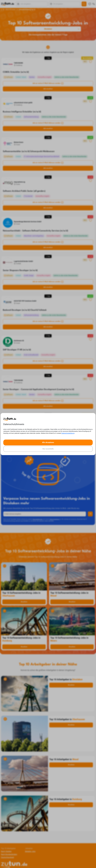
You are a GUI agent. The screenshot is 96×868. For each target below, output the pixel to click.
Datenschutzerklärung (68, 433)
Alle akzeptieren (48, 442)
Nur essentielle (48, 449)
